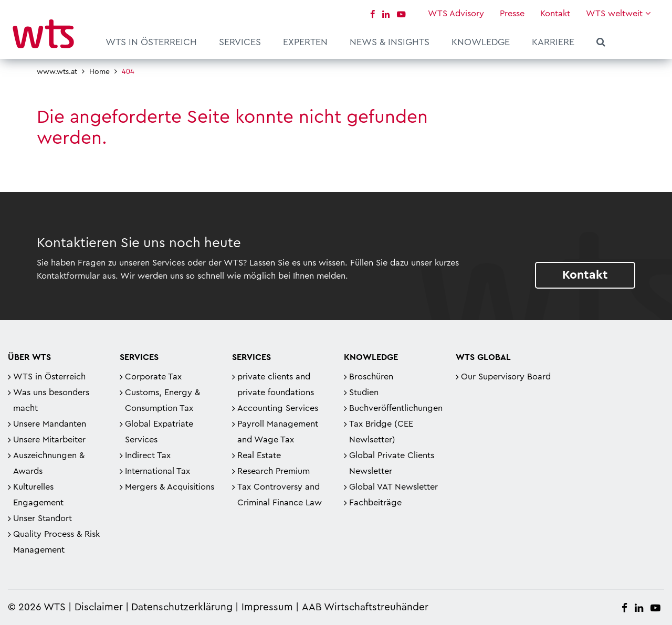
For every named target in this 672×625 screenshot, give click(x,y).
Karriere (553, 42)
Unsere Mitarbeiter (49, 440)
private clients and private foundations (276, 385)
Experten (305, 42)
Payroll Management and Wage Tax (278, 432)
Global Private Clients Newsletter (392, 463)
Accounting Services (278, 408)
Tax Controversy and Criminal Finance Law (280, 495)
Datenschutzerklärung (182, 607)
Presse (512, 14)
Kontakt (555, 14)
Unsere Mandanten (50, 424)
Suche (601, 44)
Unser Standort (43, 518)
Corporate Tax (153, 377)
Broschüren (371, 377)
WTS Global (483, 357)
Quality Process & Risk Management (56, 542)
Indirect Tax (148, 455)
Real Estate (259, 455)
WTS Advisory (456, 14)
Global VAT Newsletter (393, 487)
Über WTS (29, 357)
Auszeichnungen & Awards (49, 463)
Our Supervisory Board (506, 377)
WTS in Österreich (151, 42)
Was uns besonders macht (51, 400)
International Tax (157, 471)
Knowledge (481, 42)
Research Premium (274, 471)
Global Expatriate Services (159, 432)
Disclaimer (99, 607)
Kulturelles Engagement (38, 495)
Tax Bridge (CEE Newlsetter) (381, 432)
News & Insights (390, 42)
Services (240, 42)
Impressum (267, 607)
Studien (364, 393)
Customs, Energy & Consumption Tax (162, 400)
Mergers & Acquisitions (170, 487)
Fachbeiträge (375, 503)
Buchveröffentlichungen (396, 408)
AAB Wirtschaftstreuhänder (365, 607)
